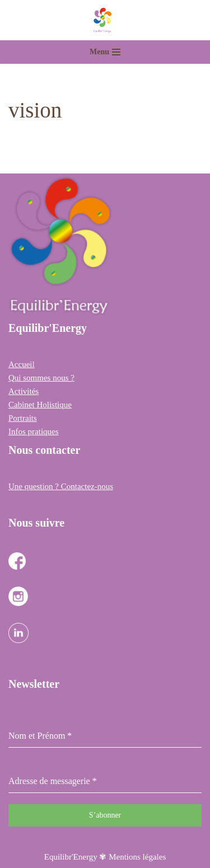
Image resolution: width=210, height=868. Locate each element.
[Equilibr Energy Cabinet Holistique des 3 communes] (105, 20)
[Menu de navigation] (105, 52)
